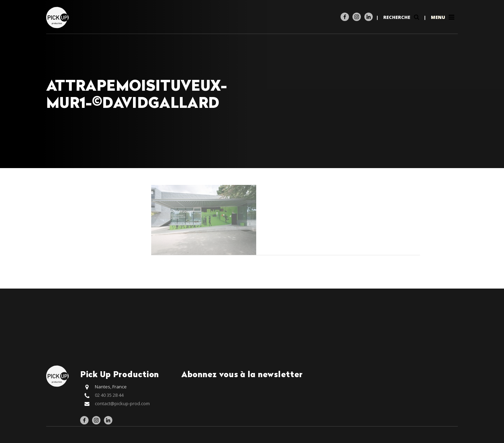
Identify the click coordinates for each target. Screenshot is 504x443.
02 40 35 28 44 (109, 395)
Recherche (402, 17)
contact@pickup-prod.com (122, 403)
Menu (443, 17)
